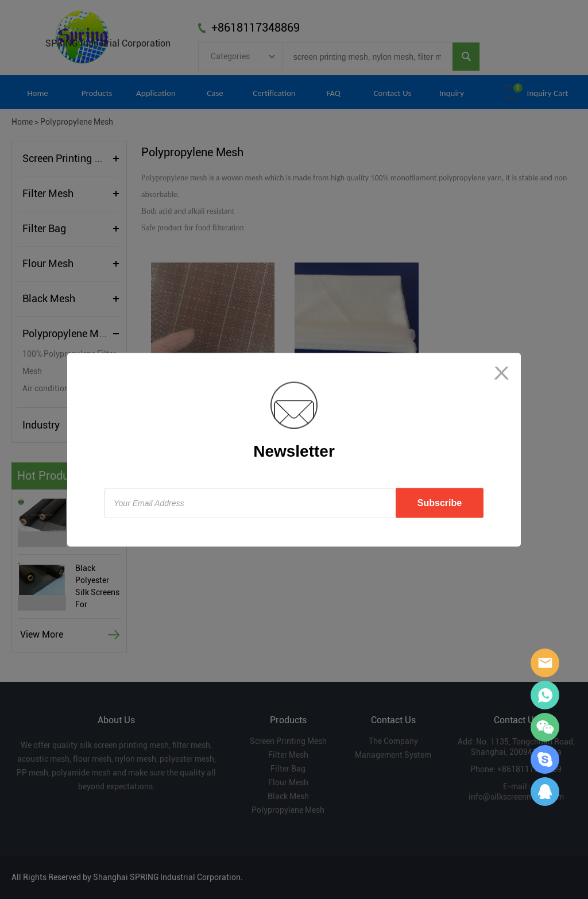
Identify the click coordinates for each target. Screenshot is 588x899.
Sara (545, 663)
